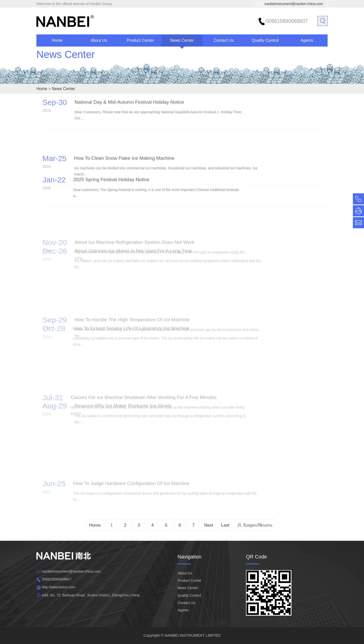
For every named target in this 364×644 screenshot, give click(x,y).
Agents (307, 40)
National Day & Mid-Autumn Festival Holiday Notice (129, 97)
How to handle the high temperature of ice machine (132, 310)
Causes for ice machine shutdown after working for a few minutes (144, 388)
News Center (182, 40)
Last (225, 525)
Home (57, 40)
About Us (99, 40)
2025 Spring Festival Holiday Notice (111, 174)
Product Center (141, 40)
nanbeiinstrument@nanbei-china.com (294, 4)
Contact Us (224, 40)
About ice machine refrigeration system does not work (134, 233)
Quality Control (265, 40)
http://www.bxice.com (59, 587)
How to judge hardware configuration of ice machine (131, 493)
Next (209, 525)
